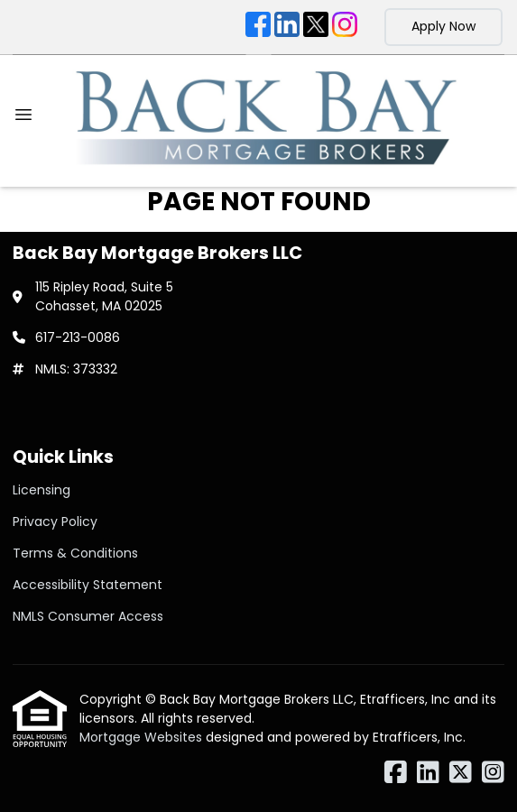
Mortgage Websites (143, 737)
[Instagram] (345, 27)
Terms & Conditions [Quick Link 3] (75, 553)
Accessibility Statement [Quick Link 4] (88, 585)
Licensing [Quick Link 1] (42, 490)
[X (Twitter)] (316, 27)
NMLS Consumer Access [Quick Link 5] (88, 616)
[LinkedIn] (287, 27)
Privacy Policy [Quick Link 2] (55, 521)
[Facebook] (258, 27)
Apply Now (443, 26)
